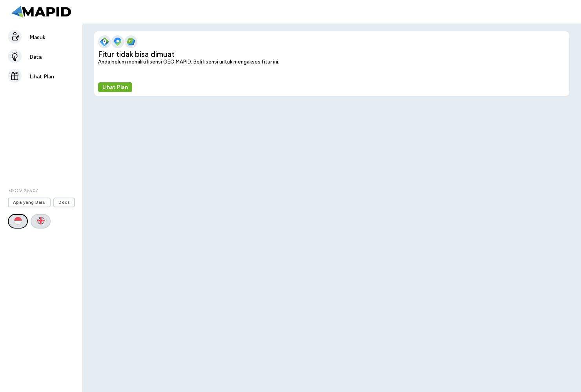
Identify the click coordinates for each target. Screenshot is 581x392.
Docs (64, 202)
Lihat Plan (115, 87)
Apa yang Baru (29, 202)
